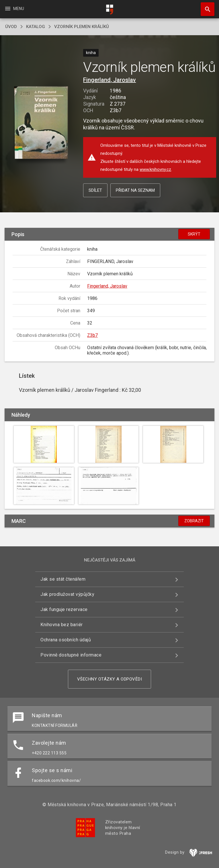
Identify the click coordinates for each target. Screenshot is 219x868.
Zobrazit (194, 521)
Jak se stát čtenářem (63, 579)
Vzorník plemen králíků (82, 27)
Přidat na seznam (135, 190)
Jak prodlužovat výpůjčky (67, 594)
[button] (41, 123)
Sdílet (95, 190)
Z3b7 (92, 335)
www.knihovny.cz (155, 169)
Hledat (205, 6)
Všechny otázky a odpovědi (110, 679)
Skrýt (194, 234)
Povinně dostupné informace (71, 655)
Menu (14, 9)
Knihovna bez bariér (62, 625)
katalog (36, 27)
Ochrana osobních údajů (66, 640)
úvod (11, 27)
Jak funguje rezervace (64, 609)
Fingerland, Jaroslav (109, 80)
